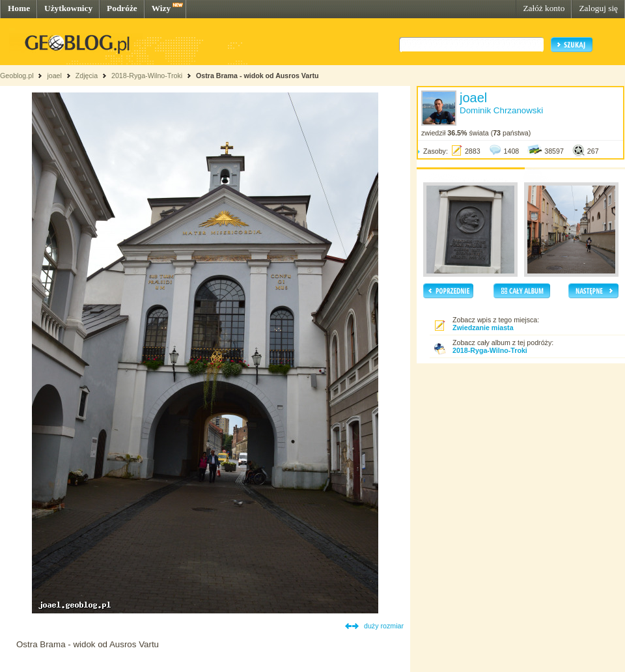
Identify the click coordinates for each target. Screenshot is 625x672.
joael (54, 76)
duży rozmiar (384, 626)
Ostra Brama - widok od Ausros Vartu (257, 76)
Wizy (161, 8)
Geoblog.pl (17, 76)
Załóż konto (544, 8)
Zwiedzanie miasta (483, 328)
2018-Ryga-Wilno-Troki (147, 76)
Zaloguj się (598, 8)
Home (19, 8)
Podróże (122, 8)
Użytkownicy (68, 8)
